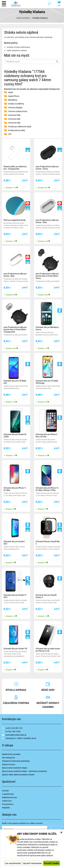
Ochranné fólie (14, 115)
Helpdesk (6, 808)
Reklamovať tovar (10, 797)
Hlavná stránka (23, 18)
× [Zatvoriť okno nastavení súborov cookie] (61, 832)
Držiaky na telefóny (16, 104)
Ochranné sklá (14, 119)
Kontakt (5, 791)
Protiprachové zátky (17, 130)
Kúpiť (25, 180)
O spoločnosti (8, 794)
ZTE (10, 134)
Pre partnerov (8, 804)
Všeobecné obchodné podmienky (16, 761)
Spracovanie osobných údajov (15, 768)
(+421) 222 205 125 (14, 728)
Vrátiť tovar (7, 801)
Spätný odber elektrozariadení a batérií (18, 775)
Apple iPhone (14, 96)
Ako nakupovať (8, 758)
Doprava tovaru (9, 764)
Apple (11, 92)
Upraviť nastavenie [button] (32, 863)
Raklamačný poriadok (11, 754)
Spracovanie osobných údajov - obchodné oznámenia (24, 771)
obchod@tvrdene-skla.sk (16, 735)
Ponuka (4, 4)
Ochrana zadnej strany (18, 111)
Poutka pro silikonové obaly (20, 126)
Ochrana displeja (15, 107)
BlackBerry (13, 100)
